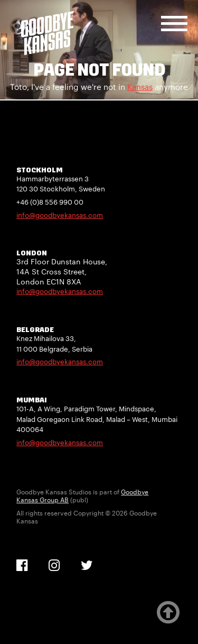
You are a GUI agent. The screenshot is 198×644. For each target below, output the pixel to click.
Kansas (140, 87)
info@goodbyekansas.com (60, 215)
